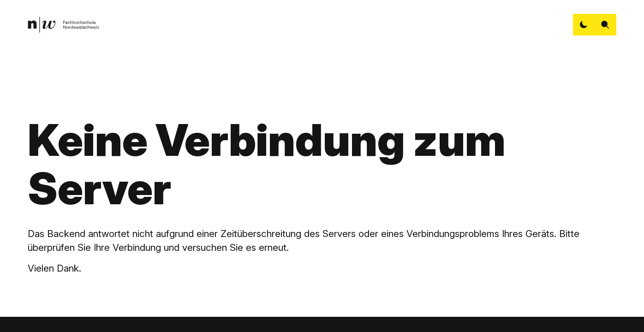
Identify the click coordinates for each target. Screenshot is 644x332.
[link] (63, 25)
